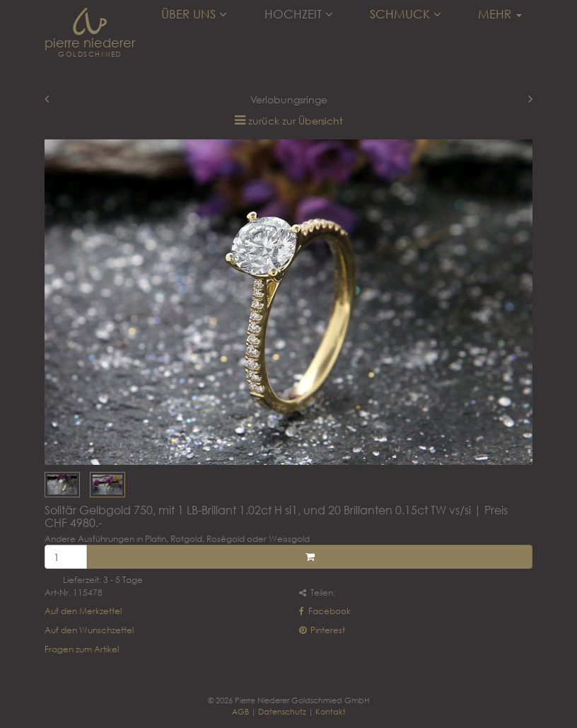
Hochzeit (299, 14)
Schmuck (406, 14)
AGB (240, 711)
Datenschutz (282, 711)
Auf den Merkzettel (83, 611)
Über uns (194, 14)
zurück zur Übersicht (296, 121)
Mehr (500, 14)
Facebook (325, 611)
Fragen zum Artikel (82, 649)
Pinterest (322, 630)
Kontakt (331, 711)
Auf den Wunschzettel (89, 630)
